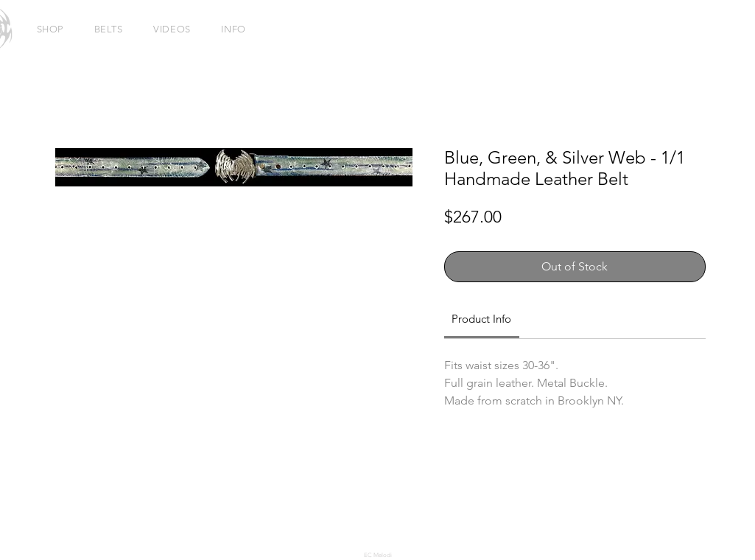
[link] (481, 319)
